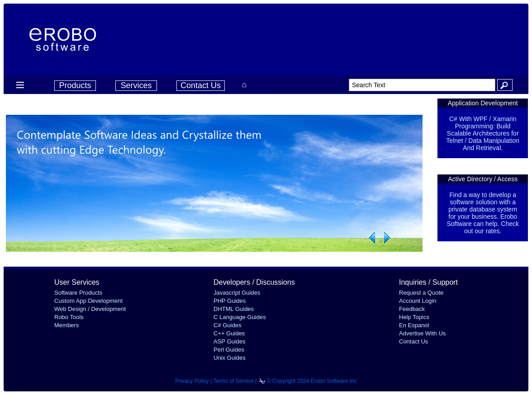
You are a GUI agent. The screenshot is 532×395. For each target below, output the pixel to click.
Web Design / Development (90, 309)
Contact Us (201, 85)
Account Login (418, 301)
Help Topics (414, 317)
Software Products (78, 293)
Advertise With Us (422, 333)
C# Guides (227, 325)
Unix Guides (230, 358)
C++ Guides (229, 333)
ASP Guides (230, 341)
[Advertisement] (344, 38)
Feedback (412, 309)
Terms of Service (233, 381)
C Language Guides (240, 317)
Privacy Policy (192, 381)
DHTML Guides (234, 309)
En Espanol (414, 325)
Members (66, 325)
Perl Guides (229, 350)
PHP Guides (230, 301)
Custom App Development (88, 301)
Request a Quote (421, 293)
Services (136, 85)
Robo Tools (69, 317)
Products (75, 85)
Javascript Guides (237, 293)
